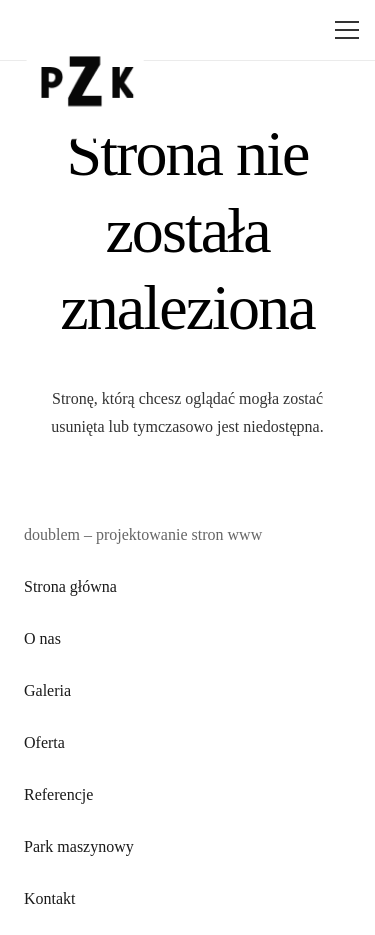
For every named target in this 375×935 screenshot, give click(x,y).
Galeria (47, 690)
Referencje (58, 794)
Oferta (44, 742)
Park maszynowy (79, 846)
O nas (42, 638)
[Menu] (343, 30)
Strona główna (70, 586)
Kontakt (50, 898)
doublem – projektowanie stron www (143, 534)
